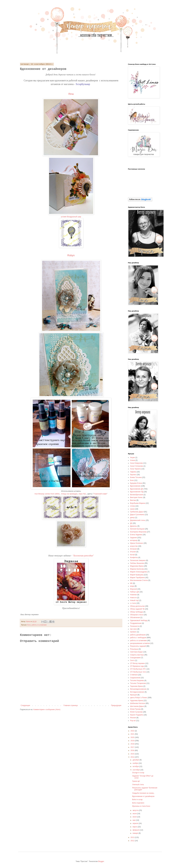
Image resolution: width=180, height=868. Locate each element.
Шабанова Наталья (138, 703)
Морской (133, 589)
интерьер (134, 540)
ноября (136, 763)
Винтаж (133, 500)
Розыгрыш (134, 649)
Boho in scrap (137, 800)
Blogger (101, 861)
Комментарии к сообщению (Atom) (47, 710)
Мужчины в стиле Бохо (141, 806)
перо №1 (82, 494)
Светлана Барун (136, 652)
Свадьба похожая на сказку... (144, 793)
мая (134, 820)
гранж (132, 509)
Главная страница (71, 705)
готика (133, 506)
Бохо (29, 625)
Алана (133, 460)
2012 (133, 841)
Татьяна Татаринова (138, 683)
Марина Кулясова (137, 569)
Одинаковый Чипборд (139, 620)
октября (136, 766)
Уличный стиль (138, 785)
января (136, 833)
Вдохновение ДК (137, 489)
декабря (136, 760)
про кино (133, 629)
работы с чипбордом (138, 638)
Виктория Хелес (136, 497)
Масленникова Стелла (139, 580)
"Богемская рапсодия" (83, 556)
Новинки (133, 595)
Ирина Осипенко (137, 543)
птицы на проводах (69, 494)
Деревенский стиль (138, 520)
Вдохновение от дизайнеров (143, 796)
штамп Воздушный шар (71, 217)
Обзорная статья (137, 615)
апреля (136, 823)
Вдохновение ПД (137, 492)
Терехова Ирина (136, 686)
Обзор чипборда (136, 612)
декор (132, 518)
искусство (134, 546)
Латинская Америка (138, 560)
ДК (131, 523)
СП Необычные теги (138, 672)
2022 (133, 731)
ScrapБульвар (83, 84)
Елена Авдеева (136, 535)
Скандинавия (135, 658)
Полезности (135, 626)
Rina (71, 94)
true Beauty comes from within (47, 494)
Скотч (132, 660)
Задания (133, 538)
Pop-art (133, 721)
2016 (133, 750)
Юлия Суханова (136, 712)
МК (131, 583)
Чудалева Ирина (137, 701)
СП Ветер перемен (137, 663)
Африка (133, 472)
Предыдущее (116, 705)
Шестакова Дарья (137, 706)
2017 (133, 747)
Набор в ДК (135, 592)
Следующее (25, 705)
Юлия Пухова (135, 709)
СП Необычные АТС (138, 669)
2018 (133, 744)
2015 (133, 754)
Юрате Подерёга (137, 715)
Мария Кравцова (137, 575)
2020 (133, 737)
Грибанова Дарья (137, 512)
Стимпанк (134, 675)
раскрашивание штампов (140, 643)
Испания (133, 549)
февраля (136, 830)
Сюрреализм (135, 678)
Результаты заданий (138, 646)
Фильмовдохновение (138, 689)
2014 (133, 757)
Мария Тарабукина (137, 578)
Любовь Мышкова (137, 563)
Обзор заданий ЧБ (137, 609)
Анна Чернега (135, 469)
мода (132, 586)
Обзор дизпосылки (137, 606)
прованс (133, 632)
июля (135, 814)
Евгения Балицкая (137, 529)
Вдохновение (135, 486)
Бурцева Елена (136, 483)
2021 (133, 734)
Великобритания (137, 495)
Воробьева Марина (138, 503)
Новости (133, 598)
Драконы (134, 526)
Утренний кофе (100, 494)
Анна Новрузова (136, 463)
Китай (132, 555)
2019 (133, 741)
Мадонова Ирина (137, 566)
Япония (133, 718)
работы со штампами (39, 625)
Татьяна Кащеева (137, 680)
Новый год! (134, 600)
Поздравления (136, 623)
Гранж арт (136, 781)
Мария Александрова (139, 572)
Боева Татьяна (136, 477)
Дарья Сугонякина (137, 515)
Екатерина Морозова (138, 532)
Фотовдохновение (137, 692)
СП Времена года (137, 666)
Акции (132, 457)
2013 (133, 837)
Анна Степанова (136, 466)
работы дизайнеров (138, 635)
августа (136, 810)
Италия (133, 552)
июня (135, 817)
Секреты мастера (137, 655)
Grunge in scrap (138, 773)
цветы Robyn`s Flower (139, 698)
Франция (134, 695)
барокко (133, 475)
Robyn (71, 255)
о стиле (133, 603)
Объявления (135, 618)
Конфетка (134, 557)
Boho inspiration (138, 803)
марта (135, 827)
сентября (136, 770)
